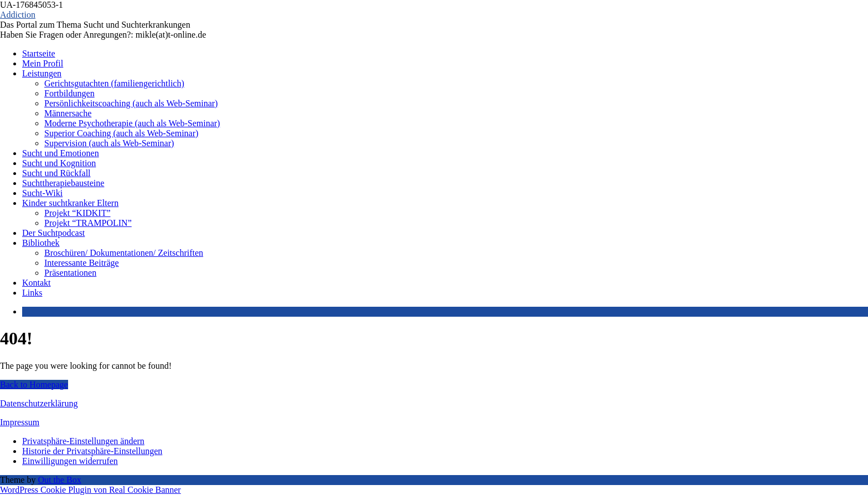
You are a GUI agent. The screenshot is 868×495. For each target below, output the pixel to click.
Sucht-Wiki (42, 193)
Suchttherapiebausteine (63, 183)
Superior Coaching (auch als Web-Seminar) (121, 133)
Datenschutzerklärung (39, 403)
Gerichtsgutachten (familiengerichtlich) (114, 83)
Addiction (18, 15)
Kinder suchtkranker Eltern (70, 203)
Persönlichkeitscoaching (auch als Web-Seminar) (131, 103)
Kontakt (37, 283)
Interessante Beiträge (82, 263)
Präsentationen (70, 273)
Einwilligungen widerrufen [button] (70, 461)
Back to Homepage (34, 385)
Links (32, 293)
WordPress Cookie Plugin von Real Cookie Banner (91, 490)
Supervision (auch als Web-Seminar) (109, 143)
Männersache (68, 113)
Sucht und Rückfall (56, 173)
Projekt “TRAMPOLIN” (88, 223)
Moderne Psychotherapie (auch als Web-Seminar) (132, 123)
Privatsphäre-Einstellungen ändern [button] (83, 441)
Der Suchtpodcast (53, 233)
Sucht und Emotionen (61, 153)
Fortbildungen (69, 93)
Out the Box (59, 480)
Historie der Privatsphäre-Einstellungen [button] (92, 451)
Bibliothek (41, 243)
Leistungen (42, 73)
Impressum (20, 422)
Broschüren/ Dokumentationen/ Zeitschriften (124, 253)
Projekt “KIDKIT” (77, 213)
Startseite (39, 53)
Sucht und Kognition (59, 163)
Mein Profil (43, 63)
